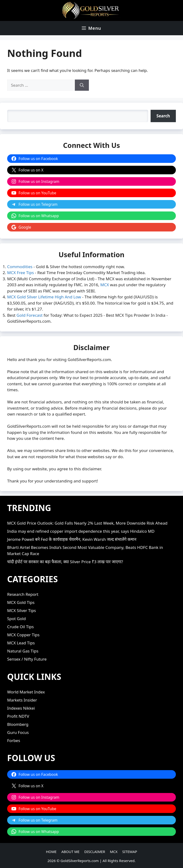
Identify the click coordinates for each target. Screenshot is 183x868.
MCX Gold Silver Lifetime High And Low (44, 297)
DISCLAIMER (95, 852)
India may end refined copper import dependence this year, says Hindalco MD (81, 531)
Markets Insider (22, 700)
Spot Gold (16, 619)
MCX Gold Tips (21, 602)
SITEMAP (130, 852)
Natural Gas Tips (23, 651)
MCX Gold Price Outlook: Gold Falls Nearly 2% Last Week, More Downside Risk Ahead (87, 523)
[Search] (82, 85)
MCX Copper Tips (23, 635)
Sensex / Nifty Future (27, 659)
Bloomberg (18, 724)
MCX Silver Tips (22, 610)
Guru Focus (18, 732)
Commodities (20, 267)
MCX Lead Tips (21, 643)
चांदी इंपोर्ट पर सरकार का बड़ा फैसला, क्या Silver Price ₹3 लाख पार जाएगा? (65, 562)
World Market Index (26, 692)
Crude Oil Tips (20, 627)
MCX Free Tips (20, 273)
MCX (105, 285)
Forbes (14, 740)
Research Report (23, 594)
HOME (51, 852)
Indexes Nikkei (21, 708)
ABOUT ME (70, 852)
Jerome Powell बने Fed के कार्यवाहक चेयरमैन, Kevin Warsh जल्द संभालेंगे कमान (72, 539)
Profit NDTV (18, 716)
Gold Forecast (29, 315)
